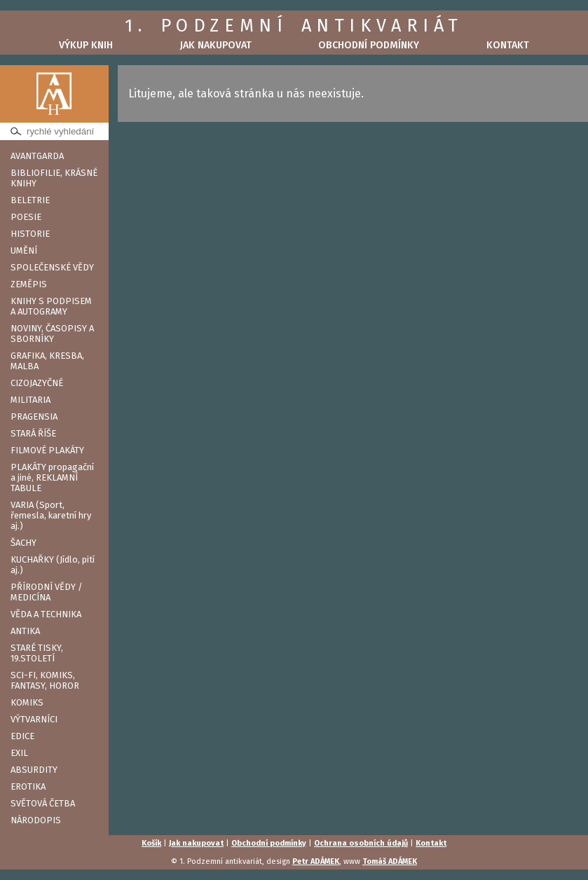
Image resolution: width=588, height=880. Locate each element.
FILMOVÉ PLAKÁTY (47, 450)
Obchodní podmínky (369, 45)
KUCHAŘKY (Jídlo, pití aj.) (53, 565)
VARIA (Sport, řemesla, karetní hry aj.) (51, 515)
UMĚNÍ (24, 250)
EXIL (19, 753)
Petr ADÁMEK (316, 861)
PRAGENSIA (34, 417)
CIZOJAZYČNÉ (37, 383)
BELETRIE (30, 200)
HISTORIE (30, 234)
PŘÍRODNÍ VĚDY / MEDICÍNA (47, 592)
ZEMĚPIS (29, 284)
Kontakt (508, 45)
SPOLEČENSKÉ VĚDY (52, 267)
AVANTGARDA (37, 156)
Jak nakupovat (216, 45)
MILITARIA (30, 400)
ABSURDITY (34, 770)
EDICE (22, 736)
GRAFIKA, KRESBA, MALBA (47, 361)
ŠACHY (23, 543)
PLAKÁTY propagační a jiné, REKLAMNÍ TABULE (52, 477)
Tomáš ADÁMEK (390, 861)
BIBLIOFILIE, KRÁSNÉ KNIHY (54, 178)
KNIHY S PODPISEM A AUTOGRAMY (51, 306)
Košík (151, 843)
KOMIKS (27, 702)
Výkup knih (86, 45)
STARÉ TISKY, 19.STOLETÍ (37, 653)
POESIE (26, 217)
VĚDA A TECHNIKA (46, 614)
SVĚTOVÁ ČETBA (43, 803)
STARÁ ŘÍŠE (33, 433)
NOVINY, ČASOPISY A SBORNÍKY (52, 334)
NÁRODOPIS (36, 820)
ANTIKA (25, 631)
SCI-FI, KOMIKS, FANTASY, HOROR (45, 680)
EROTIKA (28, 786)
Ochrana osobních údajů (361, 843)
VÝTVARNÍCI (34, 719)
